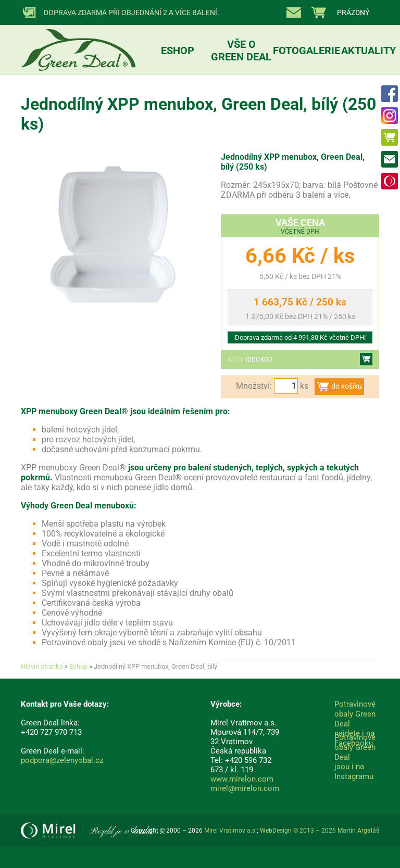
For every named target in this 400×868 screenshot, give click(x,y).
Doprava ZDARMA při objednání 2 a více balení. (132, 12)
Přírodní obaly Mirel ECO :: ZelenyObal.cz (78, 40)
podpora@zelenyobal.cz (62, 760)
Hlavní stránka (42, 666)
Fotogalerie (307, 50)
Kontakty (296, 12)
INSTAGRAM (390, 116)
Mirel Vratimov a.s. (93, 831)
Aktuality (368, 50)
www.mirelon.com (242, 779)
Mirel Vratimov (390, 181)
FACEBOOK (390, 94)
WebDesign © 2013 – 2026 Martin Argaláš (320, 831)
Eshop (390, 137)
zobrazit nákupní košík (342, 12)
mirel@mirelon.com (245, 788)
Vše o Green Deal (241, 50)
